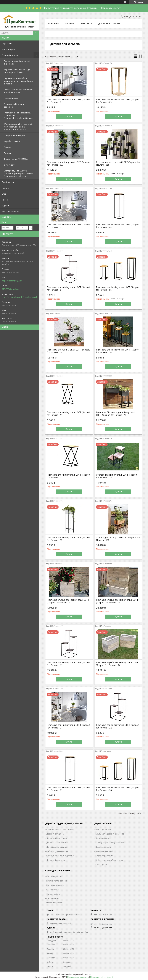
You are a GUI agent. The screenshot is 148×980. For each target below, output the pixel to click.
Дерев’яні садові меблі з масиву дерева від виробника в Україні (18, 81)
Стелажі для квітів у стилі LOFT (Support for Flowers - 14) (117, 476)
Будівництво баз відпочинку (60, 829)
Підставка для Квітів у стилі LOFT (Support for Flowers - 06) (118, 289)
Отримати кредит (111, 8)
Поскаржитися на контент (78, 977)
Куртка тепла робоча (57, 881)
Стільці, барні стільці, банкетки (110, 843)
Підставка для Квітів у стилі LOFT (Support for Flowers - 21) (69, 726)
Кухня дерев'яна (103, 864)
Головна (54, 24)
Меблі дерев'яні (103, 829)
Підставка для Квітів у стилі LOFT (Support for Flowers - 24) (118, 789)
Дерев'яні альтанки (56, 860)
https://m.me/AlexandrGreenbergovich (20, 297)
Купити (69, 116)
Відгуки (5, 206)
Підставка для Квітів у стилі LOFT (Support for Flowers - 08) (118, 226)
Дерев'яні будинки (55, 834)
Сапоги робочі (53, 894)
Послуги (8, 147)
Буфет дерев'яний (104, 856)
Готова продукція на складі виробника (17, 62)
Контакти (86, 24)
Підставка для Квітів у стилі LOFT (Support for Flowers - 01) (69, 101)
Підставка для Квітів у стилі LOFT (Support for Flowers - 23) (69, 789)
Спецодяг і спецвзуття (14, 135)
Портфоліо (7, 43)
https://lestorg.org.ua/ (12, 281)
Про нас (6, 200)
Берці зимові (52, 898)
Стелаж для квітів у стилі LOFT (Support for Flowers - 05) (118, 163)
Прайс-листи (8, 182)
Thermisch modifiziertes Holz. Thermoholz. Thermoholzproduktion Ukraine (18, 115)
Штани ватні (52, 890)
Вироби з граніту (12, 141)
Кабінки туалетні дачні (57, 851)
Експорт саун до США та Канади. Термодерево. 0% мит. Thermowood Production (19, 173)
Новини (6, 188)
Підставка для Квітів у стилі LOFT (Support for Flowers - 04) (69, 289)
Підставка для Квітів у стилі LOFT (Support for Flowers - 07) (69, 226)
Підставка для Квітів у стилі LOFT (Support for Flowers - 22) (118, 726)
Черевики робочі (55, 903)
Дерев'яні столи (103, 847)
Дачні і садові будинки (57, 847)
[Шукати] (36, 33)
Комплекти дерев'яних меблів (110, 834)
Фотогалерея (8, 49)
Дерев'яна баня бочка (57, 843)
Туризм (7, 153)
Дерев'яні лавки (103, 838)
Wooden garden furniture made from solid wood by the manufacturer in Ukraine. (18, 127)
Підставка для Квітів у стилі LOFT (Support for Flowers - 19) (69, 664)
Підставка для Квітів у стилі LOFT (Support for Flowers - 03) (118, 101)
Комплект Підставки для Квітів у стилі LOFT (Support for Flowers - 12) (116, 414)
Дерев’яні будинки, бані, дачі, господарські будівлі (18, 71)
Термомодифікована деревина (14, 105)
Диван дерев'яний (104, 851)
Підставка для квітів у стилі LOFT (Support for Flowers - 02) (68, 163)
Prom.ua (88, 974)
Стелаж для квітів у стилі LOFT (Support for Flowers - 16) (118, 539)
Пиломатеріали (11, 98)
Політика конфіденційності (101, 977)
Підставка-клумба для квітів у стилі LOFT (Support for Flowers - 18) (117, 601)
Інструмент (9, 165)
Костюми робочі (54, 876)
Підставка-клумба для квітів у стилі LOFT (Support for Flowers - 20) (117, 664)
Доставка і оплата (11, 211)
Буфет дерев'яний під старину (110, 860)
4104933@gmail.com (11, 289)
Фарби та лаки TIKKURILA (16, 159)
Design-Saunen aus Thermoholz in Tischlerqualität (19, 91)
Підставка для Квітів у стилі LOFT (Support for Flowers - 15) (69, 539)
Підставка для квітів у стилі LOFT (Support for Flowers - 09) (68, 351)
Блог (4, 194)
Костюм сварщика (55, 885)
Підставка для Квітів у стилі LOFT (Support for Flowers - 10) (118, 351)
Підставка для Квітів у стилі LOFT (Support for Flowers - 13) (69, 476)
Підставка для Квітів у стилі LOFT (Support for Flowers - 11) (69, 414)
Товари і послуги (10, 55)
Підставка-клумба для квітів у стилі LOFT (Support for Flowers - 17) (68, 601)
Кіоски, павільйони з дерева (60, 856)
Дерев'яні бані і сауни (57, 838)
